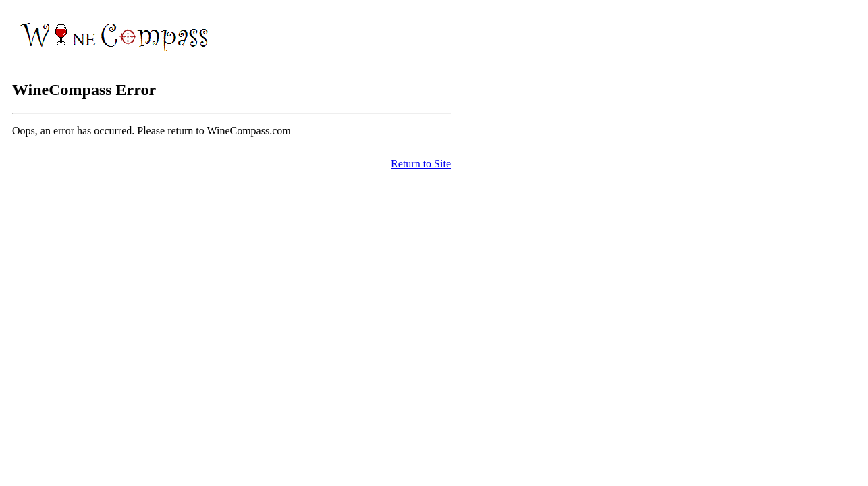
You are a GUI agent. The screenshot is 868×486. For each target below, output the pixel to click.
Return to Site (421, 164)
